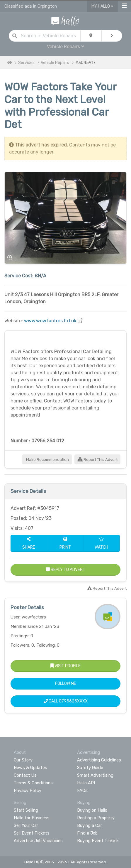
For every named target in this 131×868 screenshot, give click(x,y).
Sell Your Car (26, 825)
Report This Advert (97, 460)
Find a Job (87, 833)
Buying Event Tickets (98, 841)
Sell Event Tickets (32, 833)
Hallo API (86, 783)
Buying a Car (90, 825)
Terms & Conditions (33, 783)
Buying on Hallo (92, 810)
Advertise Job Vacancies (38, 841)
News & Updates (30, 768)
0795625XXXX (73, 701)
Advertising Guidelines (99, 760)
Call (66, 701)
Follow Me (66, 684)
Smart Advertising (95, 775)
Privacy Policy (28, 791)
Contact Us (25, 775)
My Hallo (102, 6)
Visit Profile (65, 666)
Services (26, 63)
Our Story (23, 760)
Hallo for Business (32, 818)
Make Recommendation (47, 460)
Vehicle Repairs (65, 47)
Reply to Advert (65, 570)
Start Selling (26, 810)
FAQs (82, 791)
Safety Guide (90, 768)
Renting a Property (96, 818)
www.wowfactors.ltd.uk (50, 321)
